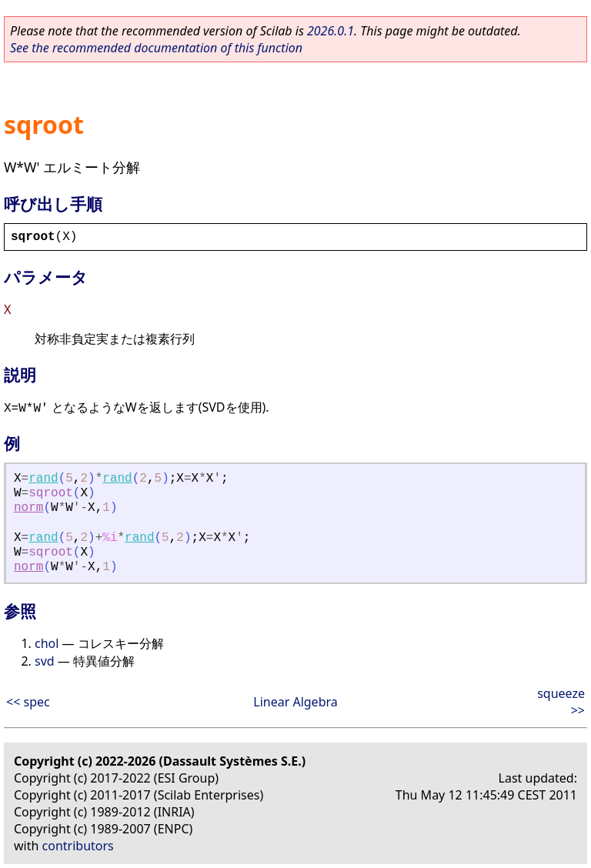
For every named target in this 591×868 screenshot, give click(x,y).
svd (45, 661)
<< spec (28, 702)
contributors (78, 846)
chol (47, 643)
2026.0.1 (331, 31)
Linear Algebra (295, 702)
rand (43, 479)
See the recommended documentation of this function (156, 48)
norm (28, 508)
